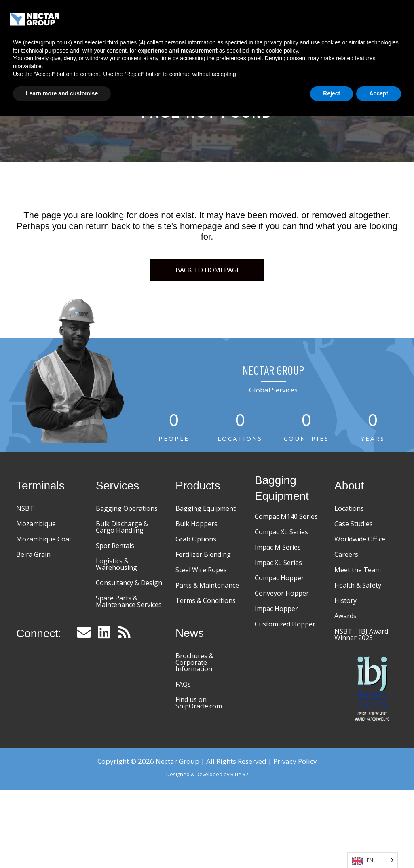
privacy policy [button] (281, 795)
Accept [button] (379, 846)
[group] (174, 428)
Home (151, 18)
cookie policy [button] (282, 803)
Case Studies (318, 18)
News (324, 38)
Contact (357, 38)
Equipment (269, 18)
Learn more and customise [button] (62, 846)
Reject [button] (332, 846)
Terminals (187, 18)
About (359, 18)
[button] (84, 632)
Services (227, 18)
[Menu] (386, 18)
